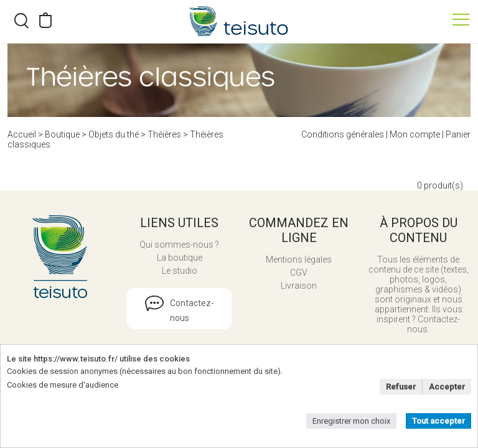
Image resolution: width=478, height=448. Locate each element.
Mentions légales (299, 259)
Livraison (299, 286)
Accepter (447, 387)
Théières (164, 134)
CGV (299, 273)
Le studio (180, 271)
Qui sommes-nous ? (179, 245)
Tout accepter (438, 421)
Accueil (22, 134)
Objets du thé (114, 134)
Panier (458, 134)
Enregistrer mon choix (351, 421)
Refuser (401, 387)
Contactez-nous (192, 310)
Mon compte (415, 134)
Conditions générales (343, 134)
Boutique (62, 134)
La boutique (180, 258)
